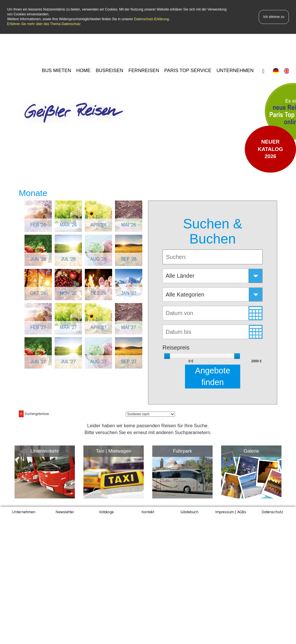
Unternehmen (24, 512)
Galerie (251, 450)
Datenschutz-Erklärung (151, 19)
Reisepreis (176, 347)
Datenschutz (273, 512)
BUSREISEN (109, 70)
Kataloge (107, 512)
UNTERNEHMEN (235, 70)
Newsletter (65, 512)
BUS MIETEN (56, 70)
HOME (83, 70)
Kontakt (148, 512)
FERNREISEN (144, 70)
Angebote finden (212, 376)
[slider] (167, 355)
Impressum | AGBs (231, 512)
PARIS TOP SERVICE (188, 70)
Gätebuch (189, 512)
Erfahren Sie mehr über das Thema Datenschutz (44, 24)
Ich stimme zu (274, 16)
